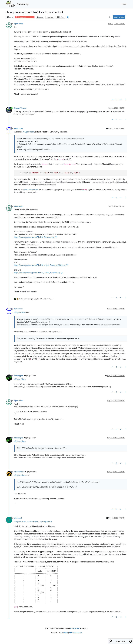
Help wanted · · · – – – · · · (25, 17)
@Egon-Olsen (28, 132)
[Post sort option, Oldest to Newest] (110, 17)
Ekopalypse (19, 376)
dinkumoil (18, 518)
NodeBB (64, 632)
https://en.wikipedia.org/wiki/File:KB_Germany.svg (35, 237)
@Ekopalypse (46, 521)
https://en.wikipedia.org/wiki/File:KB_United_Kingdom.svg (38, 273)
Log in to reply (119, 17)
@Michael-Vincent (31, 190)
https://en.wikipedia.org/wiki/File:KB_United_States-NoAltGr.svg (41, 265)
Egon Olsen (19, 24)
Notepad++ (75, 628)
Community (23, 4)
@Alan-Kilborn (33, 521)
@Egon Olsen (30, 376)
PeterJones (18, 128)
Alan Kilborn (19, 472)
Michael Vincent (20, 108)
